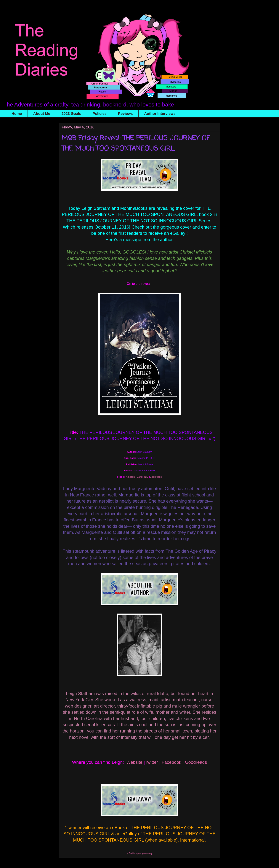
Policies (100, 114)
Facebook (171, 762)
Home (17, 114)
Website (134, 762)
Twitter (152, 762)
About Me (42, 114)
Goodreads (196, 762)
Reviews (125, 114)
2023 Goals (71, 114)
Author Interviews (160, 114)
